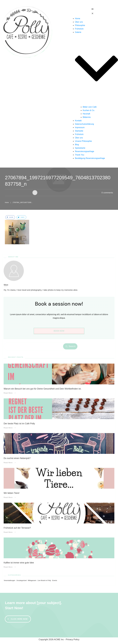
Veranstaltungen (9, 580)
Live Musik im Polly (44, 580)
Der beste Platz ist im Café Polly (19, 424)
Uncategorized (22, 580)
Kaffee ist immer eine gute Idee (19, 563)
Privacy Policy (73, 639)
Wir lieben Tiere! (12, 493)
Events (55, 580)
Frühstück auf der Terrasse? (17, 528)
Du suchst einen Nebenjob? (17, 458)
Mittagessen (32, 580)
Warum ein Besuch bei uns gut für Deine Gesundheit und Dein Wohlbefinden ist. (42, 389)
